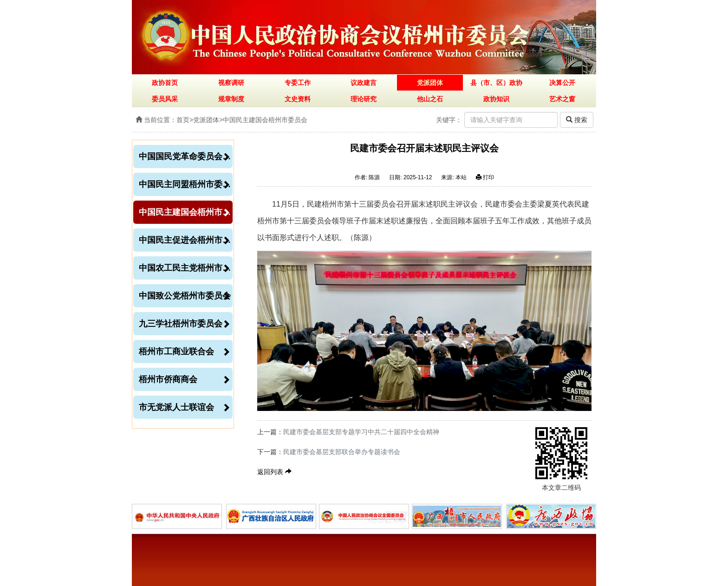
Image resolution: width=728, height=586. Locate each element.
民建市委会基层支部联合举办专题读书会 (342, 452)
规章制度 (231, 99)
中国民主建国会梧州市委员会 (265, 120)
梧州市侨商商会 (185, 379)
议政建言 (364, 83)
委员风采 (165, 99)
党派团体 (430, 83)
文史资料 (298, 99)
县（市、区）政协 (496, 83)
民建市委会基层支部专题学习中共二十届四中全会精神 (361, 432)
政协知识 (496, 99)
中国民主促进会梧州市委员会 (186, 240)
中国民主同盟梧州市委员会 (186, 184)
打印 (485, 177)
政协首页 (165, 83)
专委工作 (298, 83)
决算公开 (562, 83)
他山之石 (430, 99)
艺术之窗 (562, 99)
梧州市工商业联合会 (185, 352)
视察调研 (231, 83)
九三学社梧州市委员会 (185, 324)
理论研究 (364, 99)
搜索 (577, 120)
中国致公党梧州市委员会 (185, 296)
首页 (183, 120)
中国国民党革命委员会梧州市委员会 (186, 156)
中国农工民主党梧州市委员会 (186, 268)
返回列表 (274, 472)
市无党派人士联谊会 (185, 407)
